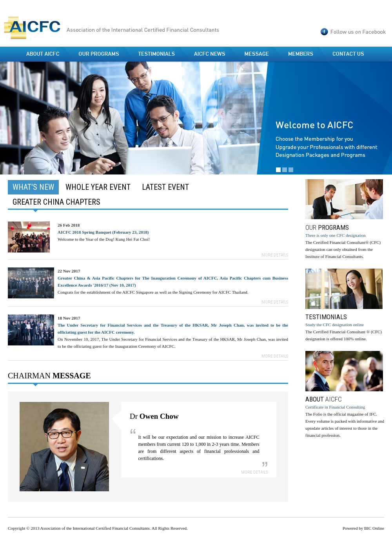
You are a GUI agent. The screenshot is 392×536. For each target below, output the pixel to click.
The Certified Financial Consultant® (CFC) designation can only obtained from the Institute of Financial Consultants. (345, 219)
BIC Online (374, 528)
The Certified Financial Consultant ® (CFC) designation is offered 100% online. (345, 305)
